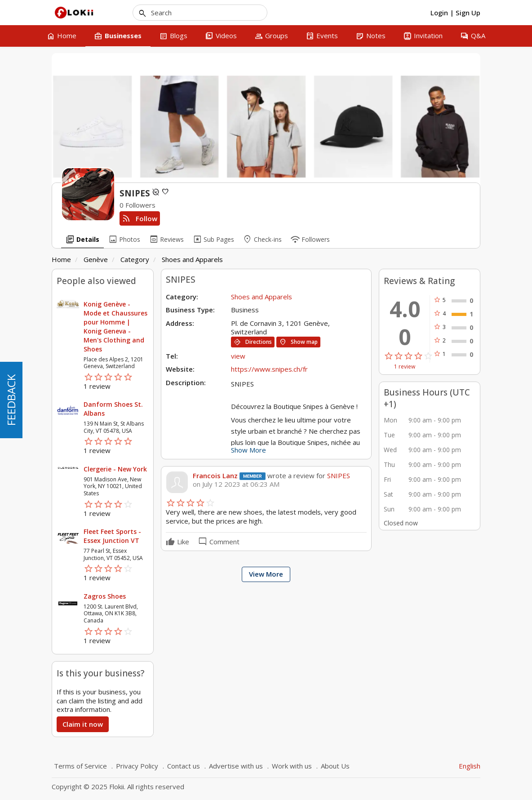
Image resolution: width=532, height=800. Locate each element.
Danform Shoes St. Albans (113, 409)
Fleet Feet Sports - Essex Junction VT (112, 536)
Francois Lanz (215, 476)
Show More (248, 450)
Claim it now (83, 724)
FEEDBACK (11, 400)
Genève (96, 259)
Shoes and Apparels (192, 259)
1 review (405, 367)
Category (135, 259)
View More (266, 574)
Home (61, 259)
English (470, 766)
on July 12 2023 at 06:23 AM (236, 484)
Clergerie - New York (115, 469)
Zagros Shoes (105, 596)
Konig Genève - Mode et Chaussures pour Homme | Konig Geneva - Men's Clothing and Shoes (115, 327)
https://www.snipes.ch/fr (269, 369)
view (238, 356)
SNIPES (338, 476)
